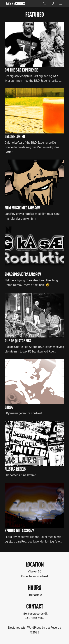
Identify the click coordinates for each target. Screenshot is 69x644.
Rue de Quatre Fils (18, 341)
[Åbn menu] (61, 4)
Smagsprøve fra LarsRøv (23, 274)
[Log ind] (54, 4)
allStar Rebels (15, 469)
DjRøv (9, 408)
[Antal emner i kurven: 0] (45, 4)
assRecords (15, 4)
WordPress (34, 628)
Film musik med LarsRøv (22, 208)
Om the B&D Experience (21, 70)
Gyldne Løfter (15, 137)
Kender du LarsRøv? (19, 531)
